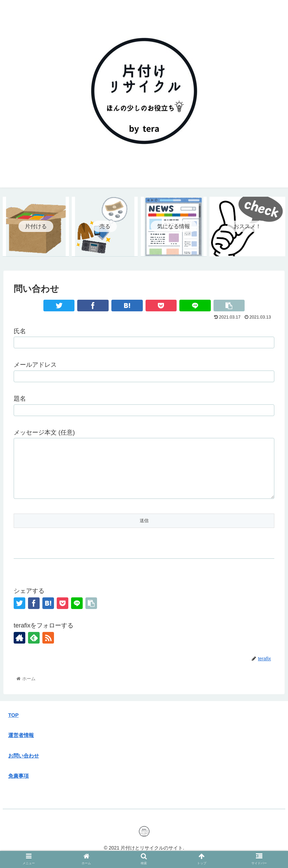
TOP (13, 725)
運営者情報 (21, 745)
